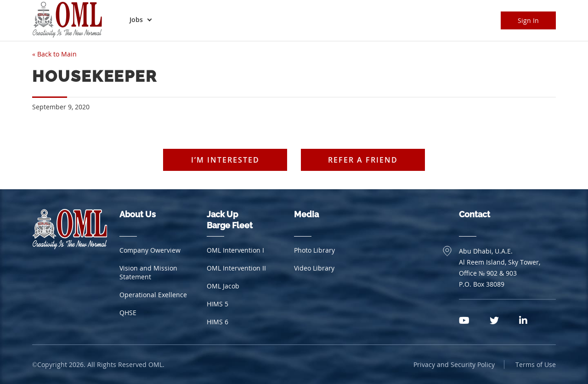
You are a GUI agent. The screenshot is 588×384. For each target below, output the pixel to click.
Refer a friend (363, 160)
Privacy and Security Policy (454, 364)
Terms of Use (536, 364)
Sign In (528, 20)
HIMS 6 (218, 322)
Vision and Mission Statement (148, 272)
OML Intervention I (235, 250)
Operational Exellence (153, 295)
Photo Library (314, 250)
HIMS (218, 304)
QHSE (128, 313)
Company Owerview (150, 250)
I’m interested (225, 160)
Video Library (314, 268)
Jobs (136, 20)
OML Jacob (223, 286)
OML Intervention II (236, 268)
